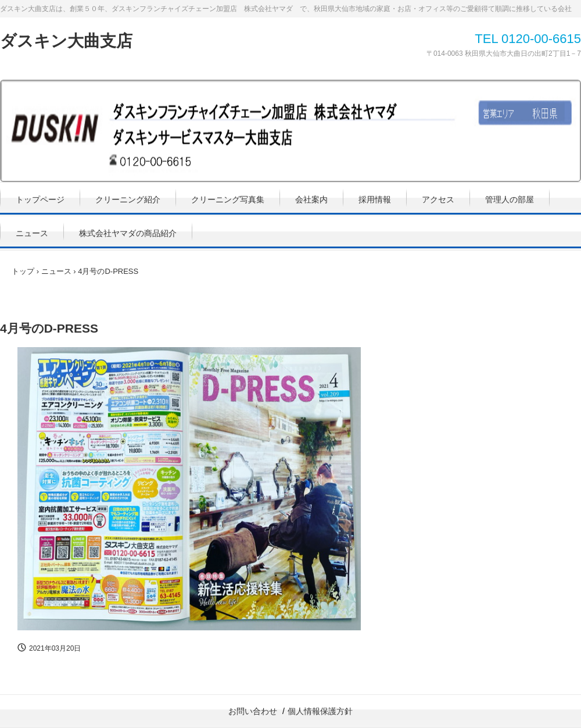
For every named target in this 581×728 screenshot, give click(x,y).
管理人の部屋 (510, 199)
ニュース (32, 233)
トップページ (40, 199)
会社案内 (311, 199)
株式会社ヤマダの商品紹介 (128, 233)
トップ (23, 271)
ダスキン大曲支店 (66, 41)
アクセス (438, 199)
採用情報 (375, 199)
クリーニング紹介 (128, 199)
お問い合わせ (253, 711)
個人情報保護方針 (320, 711)
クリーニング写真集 (228, 199)
